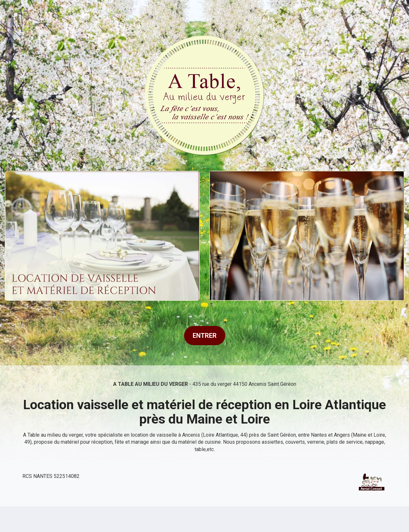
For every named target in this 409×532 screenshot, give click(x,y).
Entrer (205, 336)
